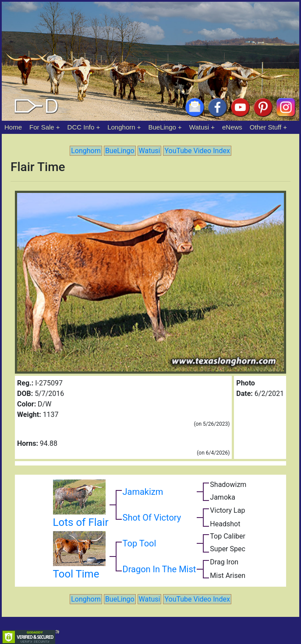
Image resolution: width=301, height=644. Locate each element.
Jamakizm (143, 492)
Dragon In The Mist (159, 569)
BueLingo (162, 127)
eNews (232, 127)
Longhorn (121, 127)
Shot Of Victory (152, 518)
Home (13, 127)
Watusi (199, 127)
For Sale (42, 127)
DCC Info (81, 127)
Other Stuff (266, 127)
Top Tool (140, 543)
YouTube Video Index (197, 151)
